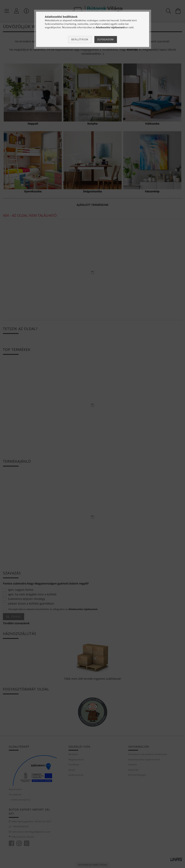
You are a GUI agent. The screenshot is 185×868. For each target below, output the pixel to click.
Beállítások (80, 39)
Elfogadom (106, 39)
